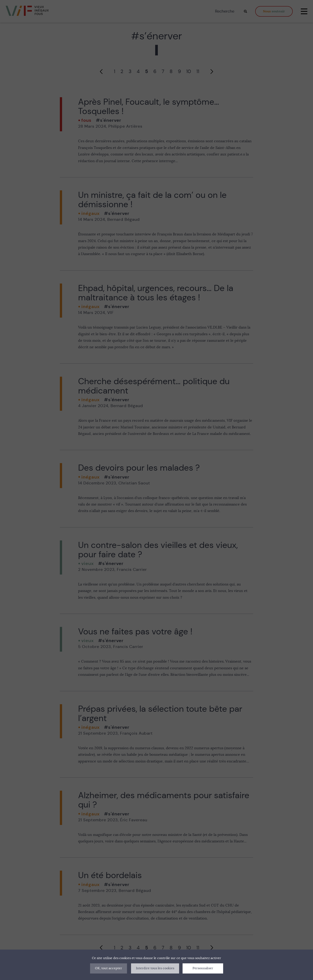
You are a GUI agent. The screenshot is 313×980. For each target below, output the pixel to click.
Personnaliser (203, 968)
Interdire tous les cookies (155, 968)
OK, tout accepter (109, 968)
